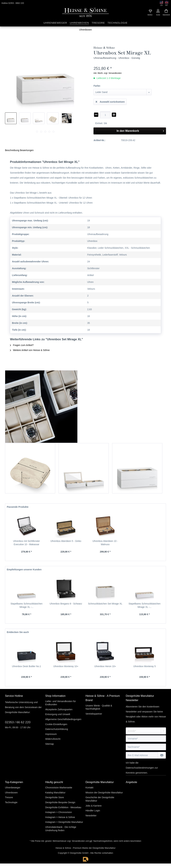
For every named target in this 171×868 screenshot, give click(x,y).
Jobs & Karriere (93, 806)
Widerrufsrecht (53, 739)
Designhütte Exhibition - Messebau (63, 807)
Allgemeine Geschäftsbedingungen (63, 719)
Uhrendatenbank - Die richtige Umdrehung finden (61, 829)
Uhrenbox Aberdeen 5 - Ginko (66, 541)
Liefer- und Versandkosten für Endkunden (61, 703)
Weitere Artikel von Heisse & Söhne (30, 350)
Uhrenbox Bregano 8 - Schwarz (66, 604)
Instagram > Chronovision (59, 812)
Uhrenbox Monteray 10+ (66, 666)
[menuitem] (150, 11)
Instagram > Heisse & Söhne (60, 817)
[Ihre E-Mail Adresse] (142, 755)
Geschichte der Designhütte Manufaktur (100, 799)
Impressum (51, 734)
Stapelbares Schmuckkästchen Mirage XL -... (26, 605)
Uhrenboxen (11, 793)
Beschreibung (12, 150)
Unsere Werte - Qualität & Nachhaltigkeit (99, 707)
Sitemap (49, 744)
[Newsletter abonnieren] (162, 755)
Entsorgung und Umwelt (58, 714)
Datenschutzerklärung (57, 729)
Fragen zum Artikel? (22, 345)
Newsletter (91, 816)
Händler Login (93, 811)
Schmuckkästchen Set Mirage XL (105, 604)
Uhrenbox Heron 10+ (105, 666)
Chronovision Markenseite (59, 788)
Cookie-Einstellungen (56, 724)
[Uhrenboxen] (79, 23)
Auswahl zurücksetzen (110, 101)
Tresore (9, 797)
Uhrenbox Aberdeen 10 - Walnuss (105, 543)
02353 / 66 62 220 (18, 722)
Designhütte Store (55, 797)
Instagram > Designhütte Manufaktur (64, 822)
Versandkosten (78, 841)
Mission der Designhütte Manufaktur (104, 793)
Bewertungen (27, 150)
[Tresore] (98, 23)
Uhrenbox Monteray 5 (144, 666)
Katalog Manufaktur (55, 793)
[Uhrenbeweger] (55, 23)
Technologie (11, 802)
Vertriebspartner (94, 714)
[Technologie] (118, 23)
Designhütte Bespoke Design (60, 802)
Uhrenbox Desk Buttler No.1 (26, 666)
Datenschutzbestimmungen (140, 768)
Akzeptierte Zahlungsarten (59, 709)
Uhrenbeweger (13, 788)
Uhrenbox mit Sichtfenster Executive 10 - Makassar (27, 543)
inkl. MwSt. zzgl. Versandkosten (108, 73)
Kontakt (89, 788)
